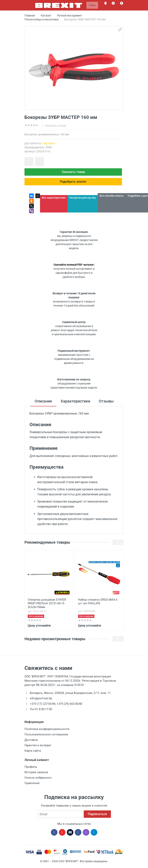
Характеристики (75, 401)
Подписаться (97, 814)
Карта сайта (33, 751)
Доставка (31, 740)
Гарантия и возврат (38, 745)
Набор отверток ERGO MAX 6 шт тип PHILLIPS (98, 602)
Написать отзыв (56, 126)
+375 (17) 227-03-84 (43, 704)
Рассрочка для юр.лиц (83, 198)
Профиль (31, 767)
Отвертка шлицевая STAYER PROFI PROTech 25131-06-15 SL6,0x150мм (47, 603)
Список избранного (38, 778)
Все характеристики (54, 198)
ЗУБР (49, 147)
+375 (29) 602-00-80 (69, 704)
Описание (43, 401)
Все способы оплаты (112, 196)
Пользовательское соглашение (46, 734)
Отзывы (106, 401)
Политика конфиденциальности (47, 729)
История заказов (36, 772)
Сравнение (32, 783)
